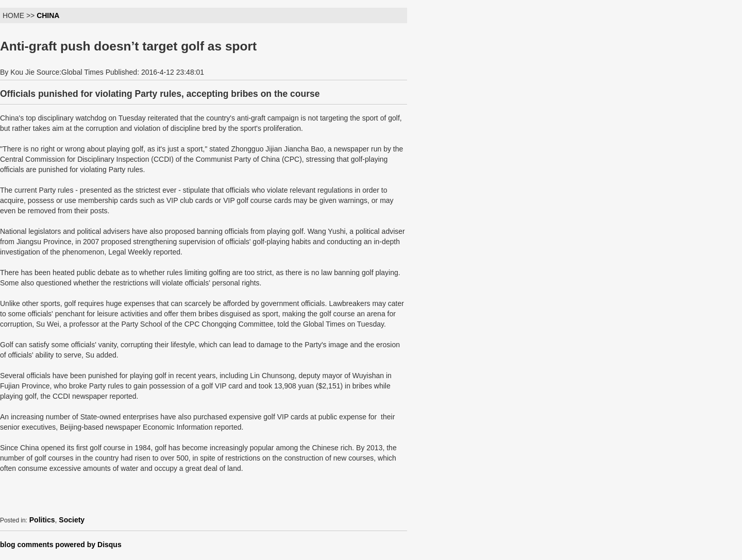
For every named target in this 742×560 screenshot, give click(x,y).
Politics (42, 520)
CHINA (48, 15)
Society (72, 520)
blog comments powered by (61, 545)
